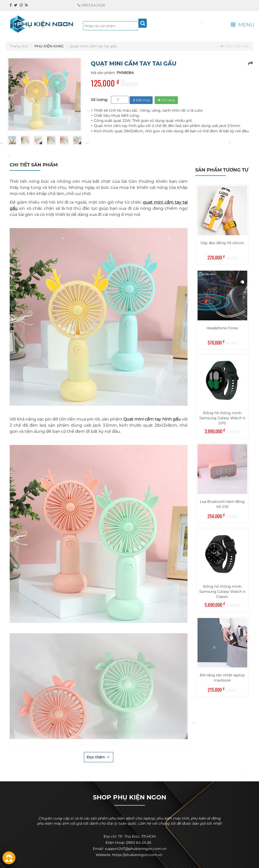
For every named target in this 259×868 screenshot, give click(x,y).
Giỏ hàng (166, 100)
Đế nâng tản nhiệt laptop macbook (222, 678)
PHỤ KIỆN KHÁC (49, 46)
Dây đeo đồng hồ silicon (222, 243)
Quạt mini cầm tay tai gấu (93, 46)
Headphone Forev (222, 328)
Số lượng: (99, 100)
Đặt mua (141, 100)
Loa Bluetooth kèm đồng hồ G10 (222, 504)
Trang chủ (19, 46)
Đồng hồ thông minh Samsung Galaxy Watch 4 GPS (222, 418)
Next (87, 143)
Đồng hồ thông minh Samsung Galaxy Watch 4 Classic (222, 591)
